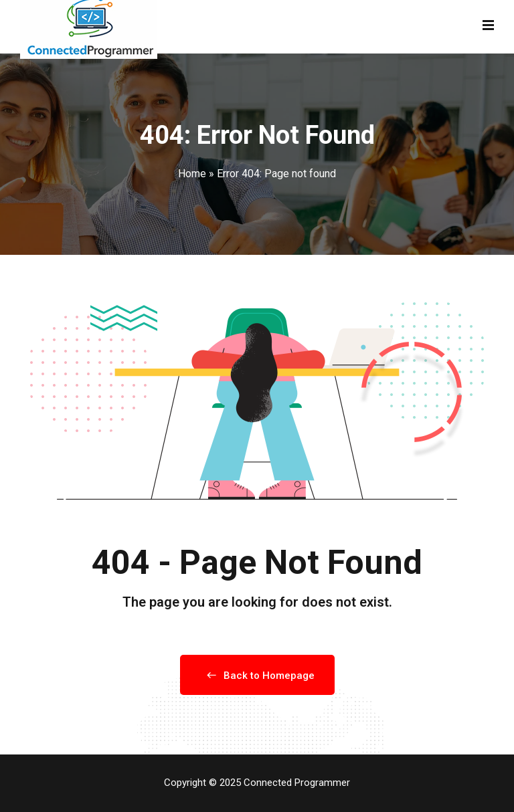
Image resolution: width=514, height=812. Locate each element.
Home (192, 174)
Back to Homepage (257, 676)
